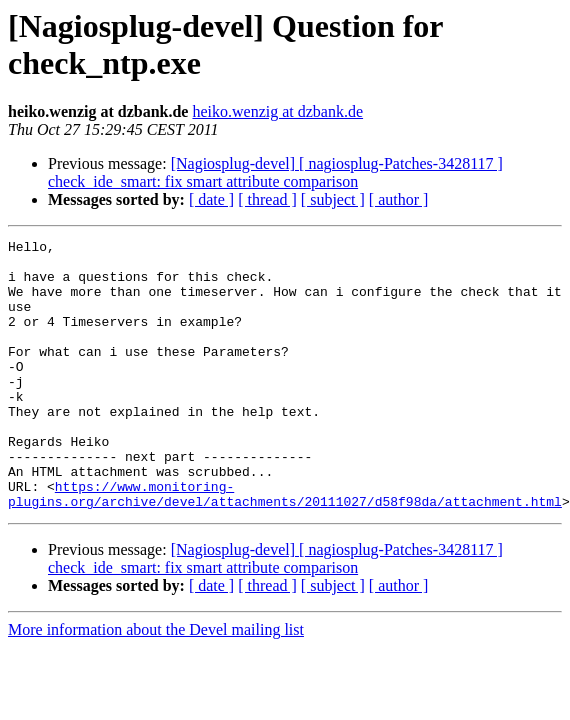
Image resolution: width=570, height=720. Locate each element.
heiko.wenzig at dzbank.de (277, 111)
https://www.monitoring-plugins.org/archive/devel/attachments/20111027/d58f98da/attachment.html (285, 546)
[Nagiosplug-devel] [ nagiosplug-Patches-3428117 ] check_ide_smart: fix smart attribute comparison (275, 172)
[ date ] (211, 199)
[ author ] (399, 199)
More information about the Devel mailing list (156, 683)
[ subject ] (333, 199)
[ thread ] (267, 199)
